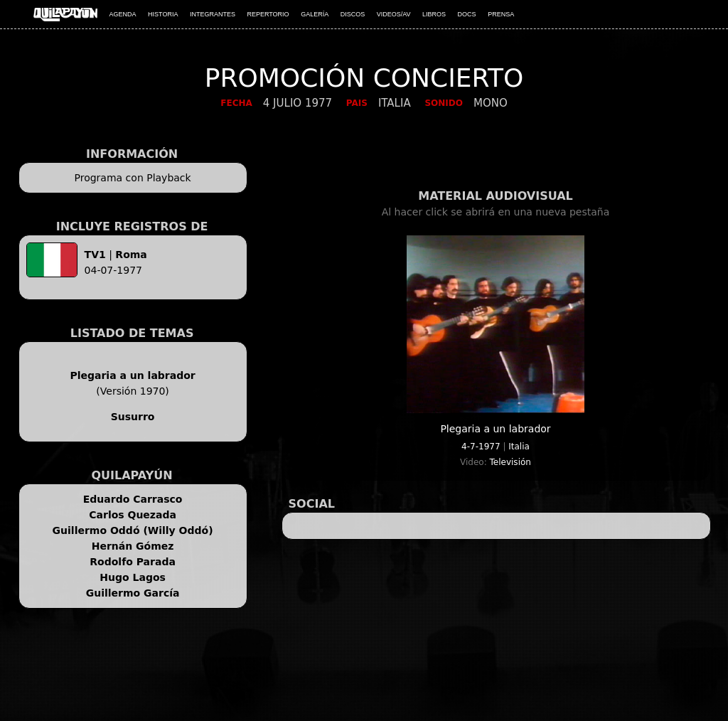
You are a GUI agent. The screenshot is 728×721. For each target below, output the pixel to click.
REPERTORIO (268, 14)
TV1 (95, 255)
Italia (519, 447)
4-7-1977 (481, 447)
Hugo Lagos (133, 577)
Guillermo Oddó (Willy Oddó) (133, 530)
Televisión (510, 462)
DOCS (467, 14)
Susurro (133, 417)
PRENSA (501, 14)
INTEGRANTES (213, 14)
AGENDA (123, 14)
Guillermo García (133, 593)
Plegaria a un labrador (132, 375)
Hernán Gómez (133, 546)
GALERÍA (315, 14)
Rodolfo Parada (133, 562)
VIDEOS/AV (394, 14)
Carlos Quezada (133, 515)
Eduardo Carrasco (133, 499)
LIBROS (434, 14)
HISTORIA (163, 14)
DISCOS (353, 14)
